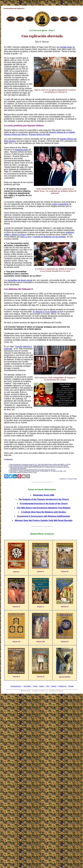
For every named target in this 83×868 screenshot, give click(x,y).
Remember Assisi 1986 (44, 495)
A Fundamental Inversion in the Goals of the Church (44, 504)
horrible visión (66, 47)
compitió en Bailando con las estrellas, (50, 237)
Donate (71, 686)
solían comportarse (60, 204)
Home (35, 686)
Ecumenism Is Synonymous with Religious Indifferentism (44, 516)
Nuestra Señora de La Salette (62, 132)
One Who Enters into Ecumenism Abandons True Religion (44, 508)
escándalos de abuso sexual (20, 280)
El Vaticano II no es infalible (45, 312)
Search (54, 686)
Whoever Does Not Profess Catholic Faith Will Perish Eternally (44, 520)
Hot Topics (27, 686)
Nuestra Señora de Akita (39, 134)
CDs (48, 686)
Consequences (16, 686)
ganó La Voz (26, 237)
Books (42, 686)
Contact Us (62, 686)
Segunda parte (21, 150)
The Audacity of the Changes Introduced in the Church (44, 499)
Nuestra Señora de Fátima (15, 134)
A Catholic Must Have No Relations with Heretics (44, 512)
